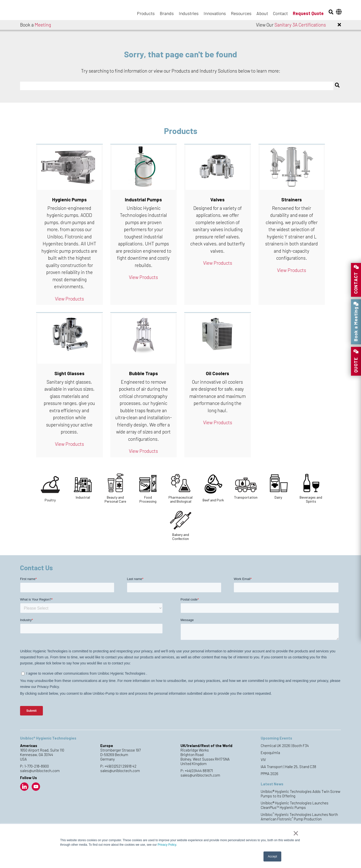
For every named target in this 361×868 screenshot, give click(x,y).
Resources (241, 13)
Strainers (292, 199)
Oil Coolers (217, 373)
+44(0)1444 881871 (199, 771)
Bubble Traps (144, 373)
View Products (69, 299)
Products (146, 13)
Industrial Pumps (143, 199)
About (262, 13)
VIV (263, 760)
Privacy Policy (167, 845)
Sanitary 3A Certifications (300, 25)
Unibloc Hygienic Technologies (45, 11)
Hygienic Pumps (69, 199)
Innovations (215, 13)
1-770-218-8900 (37, 766)
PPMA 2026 (269, 774)
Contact (280, 13)
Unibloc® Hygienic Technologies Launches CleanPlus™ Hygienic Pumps (295, 805)
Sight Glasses (69, 373)
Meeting (43, 25)
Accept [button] (272, 856)
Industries (189, 13)
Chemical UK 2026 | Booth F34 (285, 746)
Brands (167, 13)
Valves (217, 199)
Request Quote (308, 13)
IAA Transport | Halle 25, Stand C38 (288, 767)
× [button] (296, 833)
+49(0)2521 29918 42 (120, 766)
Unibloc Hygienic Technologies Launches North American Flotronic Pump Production (299, 817)
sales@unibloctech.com (40, 771)
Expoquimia (270, 753)
